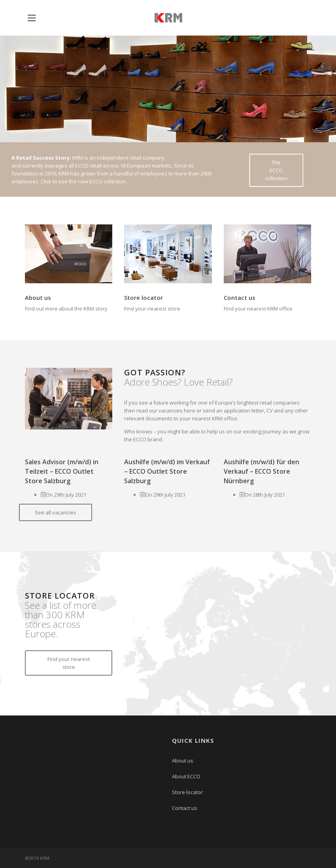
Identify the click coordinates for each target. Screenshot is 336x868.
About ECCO (186, 776)
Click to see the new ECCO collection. (84, 181)
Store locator (143, 297)
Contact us (240, 297)
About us (38, 297)
